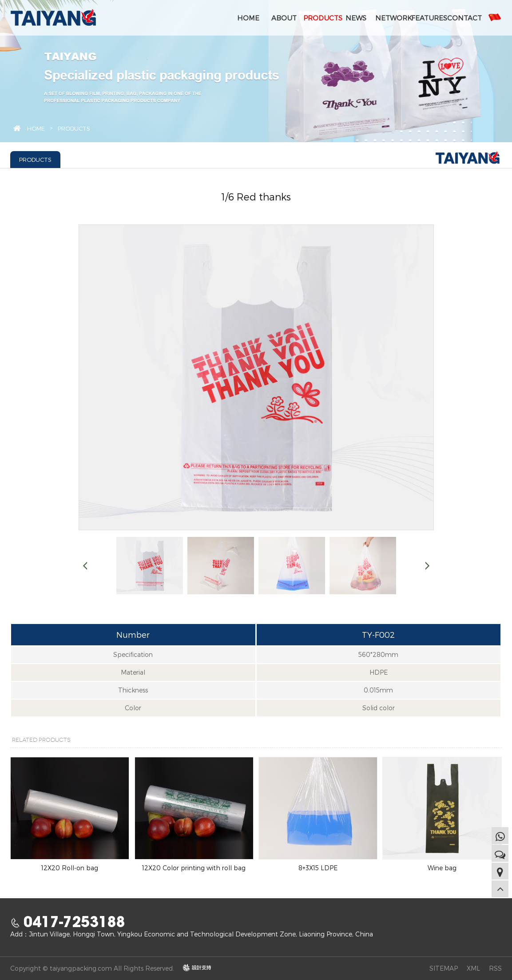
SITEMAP (444, 968)
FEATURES (428, 18)
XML (473, 968)
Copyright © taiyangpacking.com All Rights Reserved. (92, 968)
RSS (495, 968)
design (193, 968)
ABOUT (284, 18)
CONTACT (464, 18)
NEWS (356, 18)
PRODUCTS (320, 18)
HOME (248, 18)
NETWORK (392, 18)
